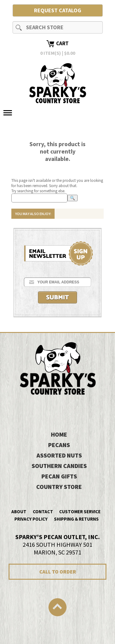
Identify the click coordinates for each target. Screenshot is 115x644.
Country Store (59, 487)
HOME (59, 434)
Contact (43, 512)
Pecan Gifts (59, 476)
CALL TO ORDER (58, 572)
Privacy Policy (31, 519)
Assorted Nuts (59, 455)
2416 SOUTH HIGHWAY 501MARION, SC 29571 (57, 544)
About (19, 512)
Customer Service (80, 512)
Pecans (59, 445)
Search (19, 27)
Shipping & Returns (76, 519)
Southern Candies (59, 466)
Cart (62, 43)
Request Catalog (58, 10)
